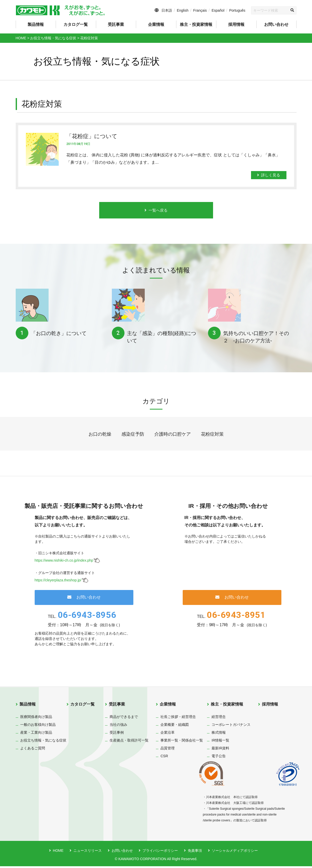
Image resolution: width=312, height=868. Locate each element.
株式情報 (219, 734)
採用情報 (236, 24)
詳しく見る (269, 175)
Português (237, 10)
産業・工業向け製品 (36, 734)
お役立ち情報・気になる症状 (43, 742)
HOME (58, 852)
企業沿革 (168, 734)
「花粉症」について (92, 136)
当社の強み (118, 726)
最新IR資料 (220, 750)
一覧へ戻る (156, 211)
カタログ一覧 (76, 24)
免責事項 (195, 852)
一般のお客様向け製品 (38, 726)
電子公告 (219, 758)
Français (200, 10)
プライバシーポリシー (160, 852)
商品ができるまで (124, 718)
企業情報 (168, 706)
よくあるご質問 (33, 750)
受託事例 (117, 734)
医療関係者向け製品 (36, 718)
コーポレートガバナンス (231, 726)
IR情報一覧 (220, 742)
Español (218, 10)
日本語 (167, 10)
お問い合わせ (276, 24)
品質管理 (168, 750)
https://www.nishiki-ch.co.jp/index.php (64, 562)
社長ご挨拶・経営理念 (178, 718)
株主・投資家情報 (227, 706)
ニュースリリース (88, 852)
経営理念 (219, 718)
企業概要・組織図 (175, 726)
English (183, 10)
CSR (164, 758)
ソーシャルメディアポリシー (235, 852)
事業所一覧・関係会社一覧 (182, 742)
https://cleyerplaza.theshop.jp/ (58, 582)
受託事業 (117, 706)
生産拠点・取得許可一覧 (129, 742)
